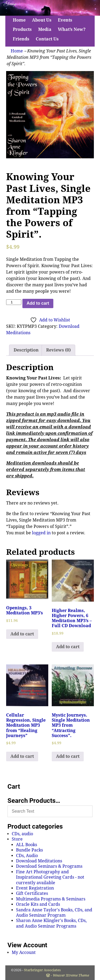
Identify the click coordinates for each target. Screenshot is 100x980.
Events (65, 20)
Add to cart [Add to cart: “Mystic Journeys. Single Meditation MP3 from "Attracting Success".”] (68, 756)
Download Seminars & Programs (49, 866)
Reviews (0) (58, 350)
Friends (21, 39)
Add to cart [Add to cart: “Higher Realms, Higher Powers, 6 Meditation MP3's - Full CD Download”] (68, 647)
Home (19, 20)
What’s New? (72, 29)
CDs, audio (22, 834)
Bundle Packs (29, 850)
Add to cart (38, 303)
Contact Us (47, 39)
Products (22, 29)
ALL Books (27, 845)
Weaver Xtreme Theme (71, 975)
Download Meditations (39, 861)
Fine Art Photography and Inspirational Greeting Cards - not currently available (50, 877)
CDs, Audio (27, 856)
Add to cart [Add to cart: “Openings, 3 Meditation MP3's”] (22, 634)
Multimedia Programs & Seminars (51, 899)
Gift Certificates (32, 893)
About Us (42, 20)
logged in (41, 533)
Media (45, 29)
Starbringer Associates (42, 970)
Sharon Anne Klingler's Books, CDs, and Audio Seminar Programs (51, 923)
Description (26, 350)
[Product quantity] (14, 302)
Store (17, 839)
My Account (24, 952)
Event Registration (35, 888)
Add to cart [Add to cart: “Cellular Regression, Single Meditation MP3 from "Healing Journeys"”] (22, 756)
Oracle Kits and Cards (38, 904)
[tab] (26, 350)
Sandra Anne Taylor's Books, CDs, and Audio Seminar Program (54, 913)
